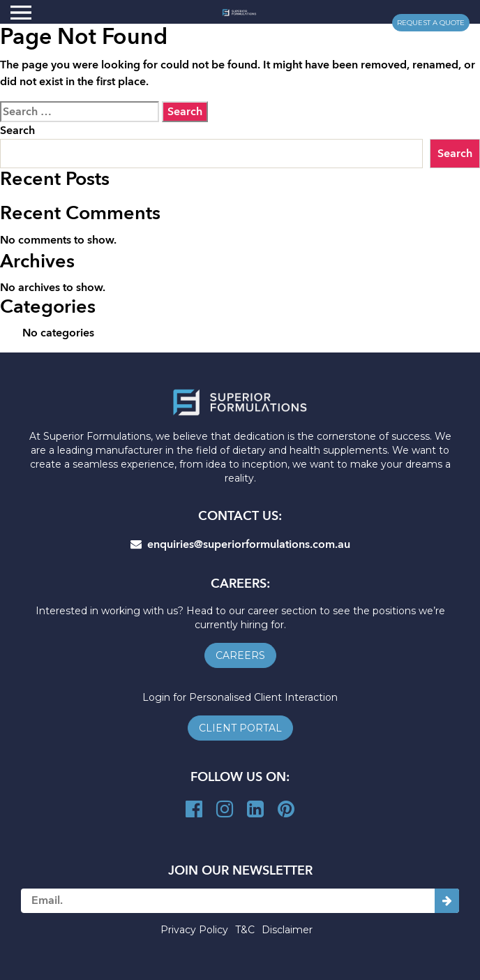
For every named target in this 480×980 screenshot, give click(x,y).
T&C (245, 930)
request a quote (431, 23)
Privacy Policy (194, 930)
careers (240, 655)
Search (17, 131)
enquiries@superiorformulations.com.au (240, 544)
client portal (240, 728)
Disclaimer (287, 930)
